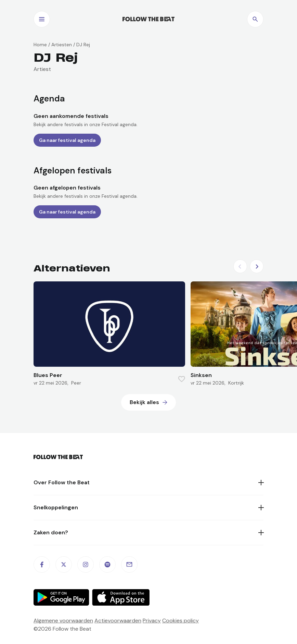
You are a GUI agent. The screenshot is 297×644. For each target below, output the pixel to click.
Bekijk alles (144, 402)
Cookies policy (180, 621)
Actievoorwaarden (118, 621)
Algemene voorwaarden (63, 621)
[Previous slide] (240, 266)
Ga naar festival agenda (67, 140)
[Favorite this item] (182, 379)
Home (40, 45)
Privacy (152, 621)
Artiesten (62, 45)
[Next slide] (257, 266)
